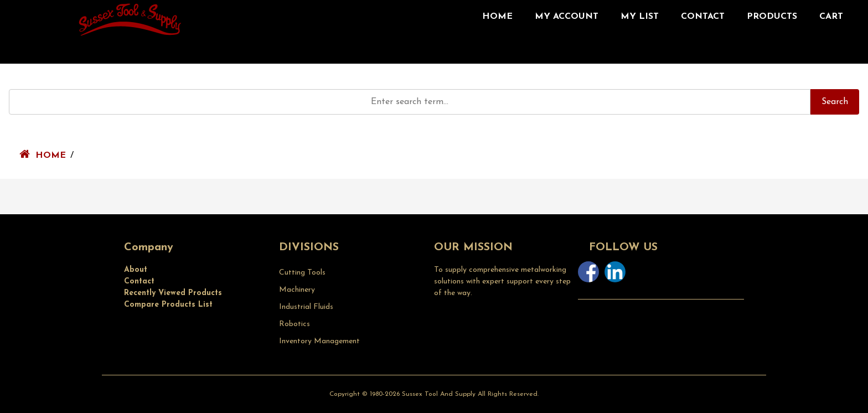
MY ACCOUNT (567, 17)
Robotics (294, 324)
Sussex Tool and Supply (439, 394)
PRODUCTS (772, 17)
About (136, 270)
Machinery (297, 290)
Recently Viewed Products (173, 293)
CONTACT (703, 17)
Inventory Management (319, 341)
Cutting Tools (302, 273)
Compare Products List (168, 305)
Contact (139, 282)
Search (835, 102)
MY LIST (640, 17)
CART (831, 17)
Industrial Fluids (306, 307)
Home (497, 17)
